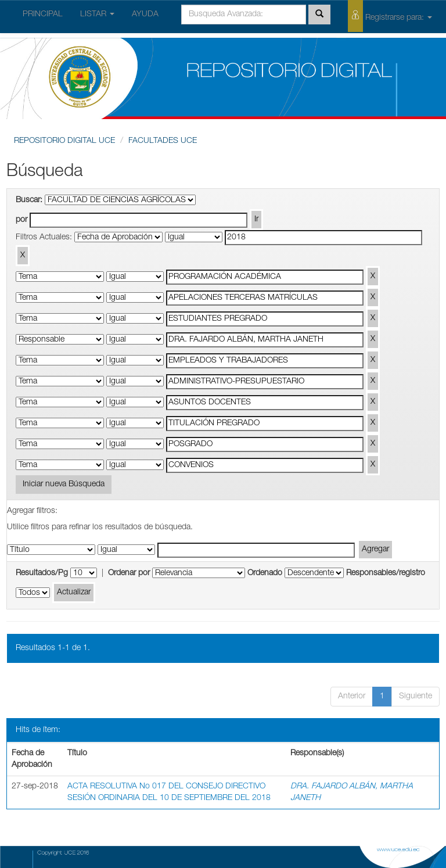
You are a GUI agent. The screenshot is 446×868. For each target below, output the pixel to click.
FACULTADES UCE (163, 141)
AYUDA (145, 15)
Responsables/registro (386, 573)
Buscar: (29, 200)
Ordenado (265, 573)
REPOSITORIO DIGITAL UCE (64, 141)
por (21, 220)
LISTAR (97, 15)
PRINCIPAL (43, 15)
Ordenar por (129, 573)
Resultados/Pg (42, 573)
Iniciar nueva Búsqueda (64, 485)
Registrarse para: (390, 16)
